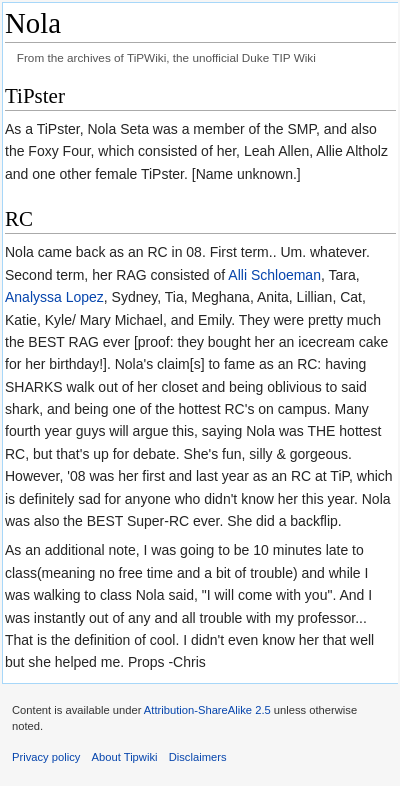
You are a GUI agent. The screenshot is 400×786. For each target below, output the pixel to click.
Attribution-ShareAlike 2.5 (207, 710)
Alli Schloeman (274, 275)
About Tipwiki (125, 757)
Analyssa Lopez (54, 297)
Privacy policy (46, 757)
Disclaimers (198, 757)
